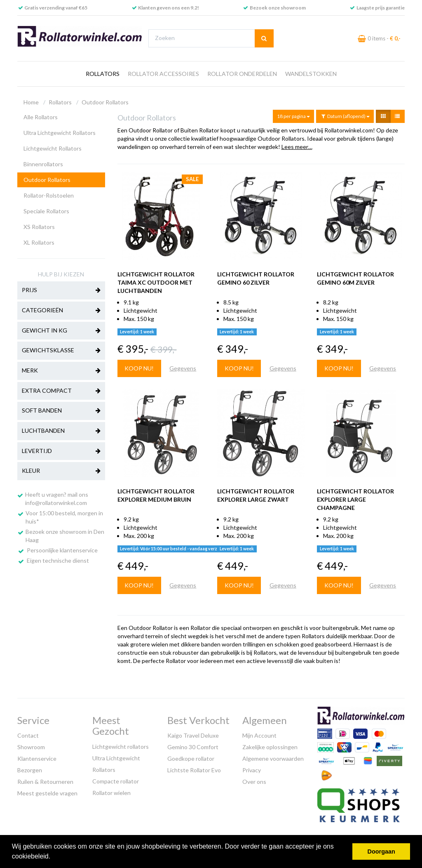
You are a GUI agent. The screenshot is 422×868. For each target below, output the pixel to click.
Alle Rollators (41, 117)
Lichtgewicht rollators (121, 747)
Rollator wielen (111, 793)
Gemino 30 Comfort (193, 747)
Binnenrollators (43, 164)
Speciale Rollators (46, 211)
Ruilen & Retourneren (45, 782)
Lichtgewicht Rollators (53, 148)
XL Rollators (39, 242)
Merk (61, 371)
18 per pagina (293, 116)
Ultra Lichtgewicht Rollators (60, 133)
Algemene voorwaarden (273, 758)
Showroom (31, 747)
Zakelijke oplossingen (270, 747)
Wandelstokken (311, 74)
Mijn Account (259, 735)
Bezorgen (30, 770)
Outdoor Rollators (105, 102)
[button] (54, 857)
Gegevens (183, 368)
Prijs (61, 290)
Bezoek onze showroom (278, 8)
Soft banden (61, 411)
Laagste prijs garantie (381, 8)
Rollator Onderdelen (242, 74)
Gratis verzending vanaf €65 (56, 8)
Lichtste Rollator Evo (194, 770)
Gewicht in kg (61, 331)
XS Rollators (39, 227)
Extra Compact (61, 391)
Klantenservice (37, 758)
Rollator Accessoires (163, 74)
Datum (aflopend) (345, 116)
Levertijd (61, 451)
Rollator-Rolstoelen (49, 195)
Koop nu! (139, 368)
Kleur (61, 471)
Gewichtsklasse (61, 351)
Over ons (254, 782)
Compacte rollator (116, 781)
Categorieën (61, 311)
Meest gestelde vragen (47, 793)
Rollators (103, 74)
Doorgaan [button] (381, 851)
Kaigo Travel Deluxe (193, 735)
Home (31, 102)
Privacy (252, 770)
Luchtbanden (61, 431)
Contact (28, 735)
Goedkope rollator (191, 758)
